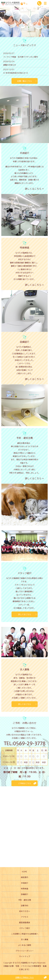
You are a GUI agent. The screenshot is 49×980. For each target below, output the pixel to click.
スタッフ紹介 (25, 928)
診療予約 (25, 906)
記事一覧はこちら (25, 81)
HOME (24, 872)
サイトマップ (25, 956)
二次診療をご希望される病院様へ (25, 934)
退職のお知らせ (10, 65)
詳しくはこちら (25, 614)
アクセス (25, 917)
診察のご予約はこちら (25, 977)
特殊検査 (25, 889)
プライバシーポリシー (25, 951)
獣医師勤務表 (25, 923)
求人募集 (25, 939)
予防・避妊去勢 (25, 900)
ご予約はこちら (25, 783)
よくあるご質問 (25, 945)
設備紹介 (25, 894)
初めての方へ (25, 911)
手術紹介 (25, 883)
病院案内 (25, 877)
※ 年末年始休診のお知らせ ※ (16, 73)
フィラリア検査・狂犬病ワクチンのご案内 (21, 57)
